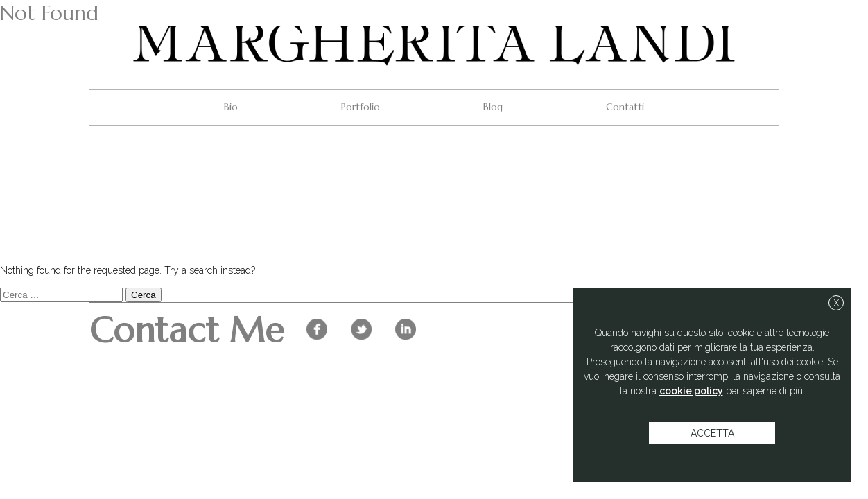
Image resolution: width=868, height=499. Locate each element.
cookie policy (691, 391)
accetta (712, 433)
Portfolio (361, 107)
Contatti (625, 107)
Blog (493, 107)
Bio (231, 107)
